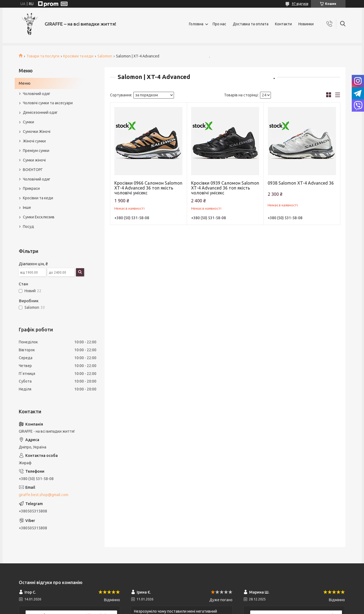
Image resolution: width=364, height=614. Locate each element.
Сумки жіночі (34, 160)
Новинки (306, 24)
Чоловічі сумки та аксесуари (48, 103)
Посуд (28, 227)
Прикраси (31, 188)
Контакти (283, 24)
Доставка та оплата (251, 24)
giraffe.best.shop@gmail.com (44, 495)
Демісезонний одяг (40, 112)
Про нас (219, 24)
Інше (27, 207)
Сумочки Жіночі (37, 132)
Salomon (105, 56)
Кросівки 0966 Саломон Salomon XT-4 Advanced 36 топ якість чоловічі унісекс (148, 188)
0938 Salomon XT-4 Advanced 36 (301, 183)
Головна (196, 24)
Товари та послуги (43, 56)
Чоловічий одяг (37, 94)
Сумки (28, 122)
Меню (25, 83)
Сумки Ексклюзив (39, 217)
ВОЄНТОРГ (33, 170)
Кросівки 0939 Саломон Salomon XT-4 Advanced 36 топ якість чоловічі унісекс (225, 188)
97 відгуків (300, 4)
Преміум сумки (36, 151)
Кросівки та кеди (78, 56)
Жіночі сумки (34, 141)
